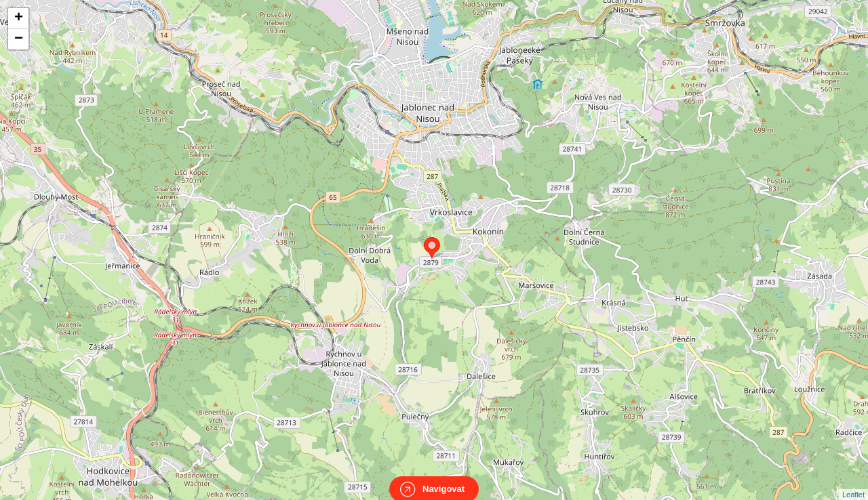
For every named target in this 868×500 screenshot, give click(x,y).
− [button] (19, 39)
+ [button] (19, 18)
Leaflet (853, 482)
